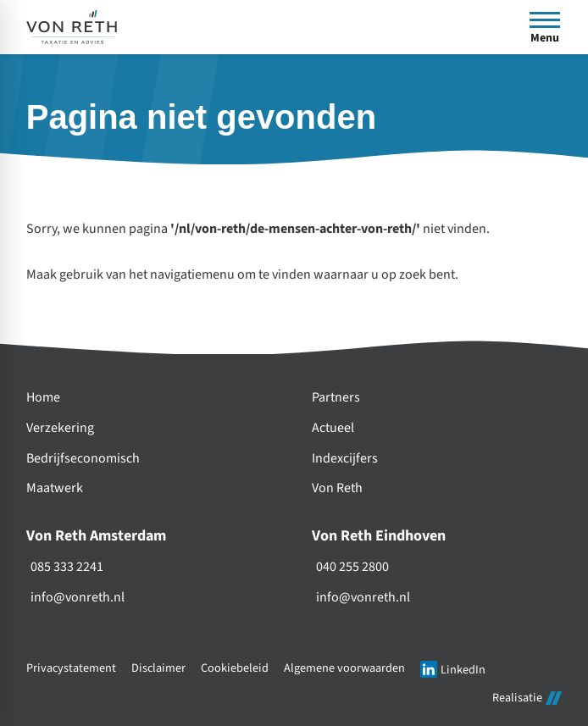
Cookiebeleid (235, 668)
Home (43, 398)
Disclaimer (158, 668)
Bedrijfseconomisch (83, 459)
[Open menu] (545, 27)
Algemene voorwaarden (344, 668)
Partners (336, 398)
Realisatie (527, 698)
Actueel (333, 428)
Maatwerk (55, 488)
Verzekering (60, 428)
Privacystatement (71, 668)
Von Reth (337, 488)
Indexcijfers (345, 459)
